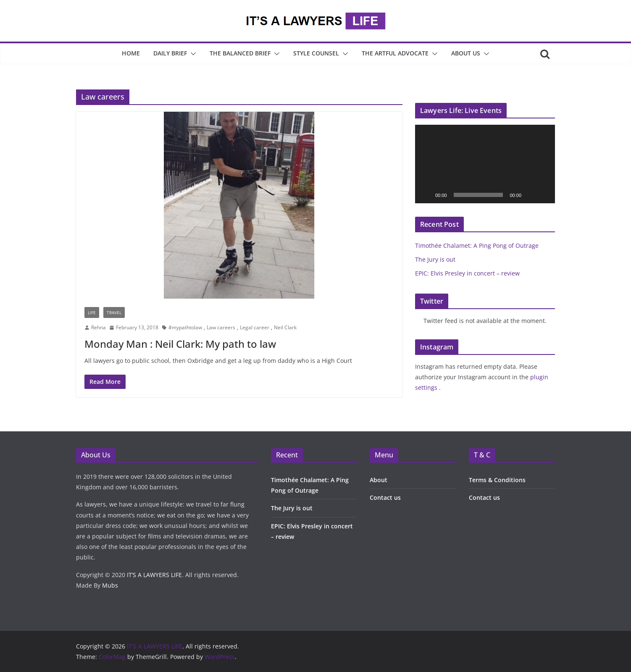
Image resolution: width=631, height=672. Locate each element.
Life (92, 312)
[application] (485, 164)
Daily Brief (170, 53)
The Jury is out (435, 259)
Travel (114, 312)
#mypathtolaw (185, 327)
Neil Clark (285, 327)
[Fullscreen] (544, 195)
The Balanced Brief (240, 53)
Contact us (385, 497)
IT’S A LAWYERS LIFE (154, 575)
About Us (466, 53)
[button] (192, 54)
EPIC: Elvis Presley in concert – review (467, 273)
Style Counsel (316, 53)
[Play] (426, 195)
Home (131, 53)
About (379, 480)
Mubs (110, 585)
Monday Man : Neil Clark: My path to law (180, 344)
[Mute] (531, 195)
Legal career (255, 327)
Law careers (221, 327)
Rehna (99, 327)
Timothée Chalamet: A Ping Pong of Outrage (477, 245)
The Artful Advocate (395, 53)
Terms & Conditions (497, 480)
